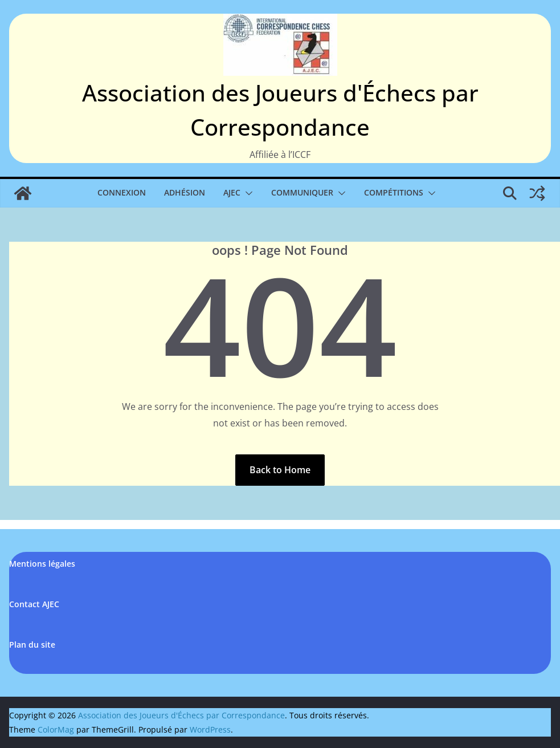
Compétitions (394, 192)
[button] (247, 193)
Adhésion (185, 192)
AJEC (232, 192)
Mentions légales (42, 564)
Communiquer (302, 192)
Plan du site (32, 645)
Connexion (122, 192)
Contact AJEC (34, 604)
